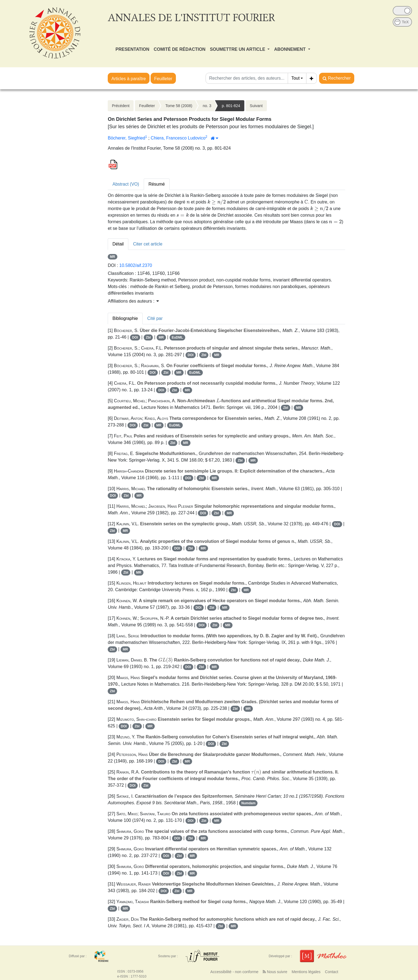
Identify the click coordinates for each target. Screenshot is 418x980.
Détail (118, 244)
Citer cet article (148, 244)
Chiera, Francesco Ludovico (178, 138)
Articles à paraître (128, 79)
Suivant (256, 106)
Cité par (155, 318)
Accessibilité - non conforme (234, 972)
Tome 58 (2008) (179, 106)
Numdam (248, 803)
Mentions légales (306, 972)
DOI (135, 337)
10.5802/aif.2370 (136, 265)
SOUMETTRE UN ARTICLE (238, 49)
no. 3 (207, 106)
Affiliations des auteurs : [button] (133, 301)
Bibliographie (125, 318)
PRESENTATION (132, 49)
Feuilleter (163, 79)
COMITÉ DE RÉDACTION (179, 49)
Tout (295, 78)
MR (113, 257)
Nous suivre (275, 972)
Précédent (121, 106)
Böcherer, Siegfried (126, 138)
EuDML (177, 337)
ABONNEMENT (290, 49)
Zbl (148, 337)
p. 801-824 (231, 106)
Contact (331, 972)
